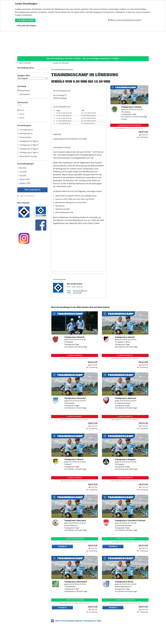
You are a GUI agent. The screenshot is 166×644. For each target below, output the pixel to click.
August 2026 (23, 179)
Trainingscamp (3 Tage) (28, 145)
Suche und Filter (25, 63)
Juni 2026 (22, 172)
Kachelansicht (24, 91)
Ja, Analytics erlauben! (25, 20)
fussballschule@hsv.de (80, 291)
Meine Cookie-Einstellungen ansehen (125, 20)
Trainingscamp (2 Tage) (28, 141)
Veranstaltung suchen (32, 68)
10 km (21, 110)
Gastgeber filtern (32, 77)
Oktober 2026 (24, 183)
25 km (21, 114)
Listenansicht (23, 94)
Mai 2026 (22, 168)
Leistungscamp (25, 130)
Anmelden (62, 546)
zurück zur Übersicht (61, 63)
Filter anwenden (32, 190)
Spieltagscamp (25, 134)
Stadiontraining (24, 137)
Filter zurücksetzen (27, 196)
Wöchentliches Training (27, 156)
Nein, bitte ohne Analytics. (27, 26)
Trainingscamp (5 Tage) (28, 153)
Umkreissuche (24, 103)
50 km (21, 118)
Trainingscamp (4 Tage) (28, 149)
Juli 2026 (22, 176)
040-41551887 (77, 293)
